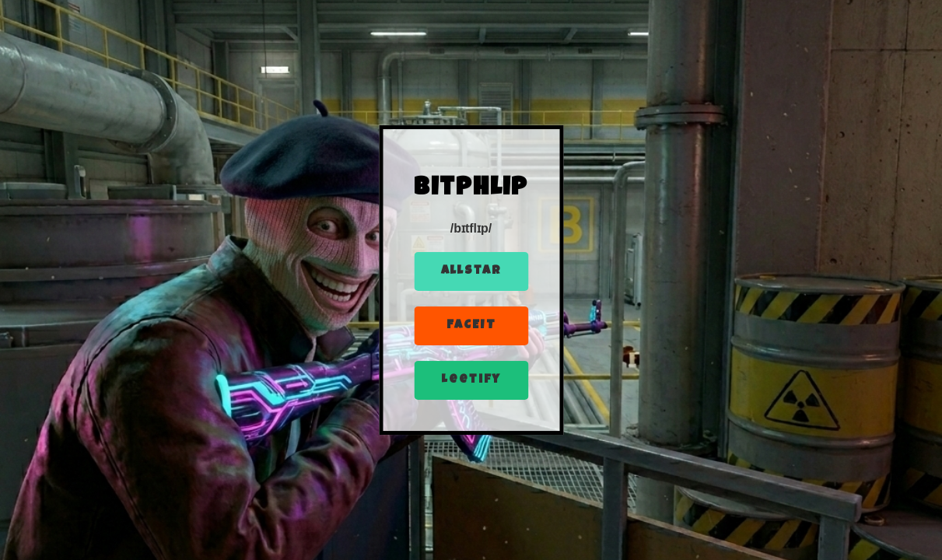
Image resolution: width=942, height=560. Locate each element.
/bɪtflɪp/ (471, 228)
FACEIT (471, 326)
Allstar (471, 271)
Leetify (471, 380)
